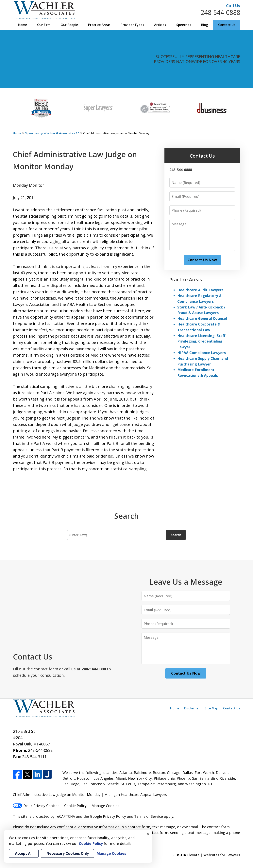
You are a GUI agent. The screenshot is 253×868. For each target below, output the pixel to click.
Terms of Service (149, 816)
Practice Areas (99, 25)
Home (23, 25)
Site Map (211, 708)
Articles (160, 25)
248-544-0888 (220, 12)
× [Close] (148, 834)
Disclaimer (192, 708)
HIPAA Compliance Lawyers (202, 353)
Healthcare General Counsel (202, 318)
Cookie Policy (75, 806)
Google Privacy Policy (108, 816)
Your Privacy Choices (36, 806)
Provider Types (132, 25)
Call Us (233, 6)
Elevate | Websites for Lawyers (207, 855)
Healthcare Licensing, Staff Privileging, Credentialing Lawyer (201, 341)
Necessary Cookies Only (67, 853)
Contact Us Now (202, 260)
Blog (205, 25)
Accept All (24, 853)
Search (176, 535)
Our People (69, 25)
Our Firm (44, 25)
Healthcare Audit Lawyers (200, 290)
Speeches (184, 25)
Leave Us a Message (186, 582)
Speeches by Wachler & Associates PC (52, 133)
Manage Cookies (105, 806)
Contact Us (227, 25)
